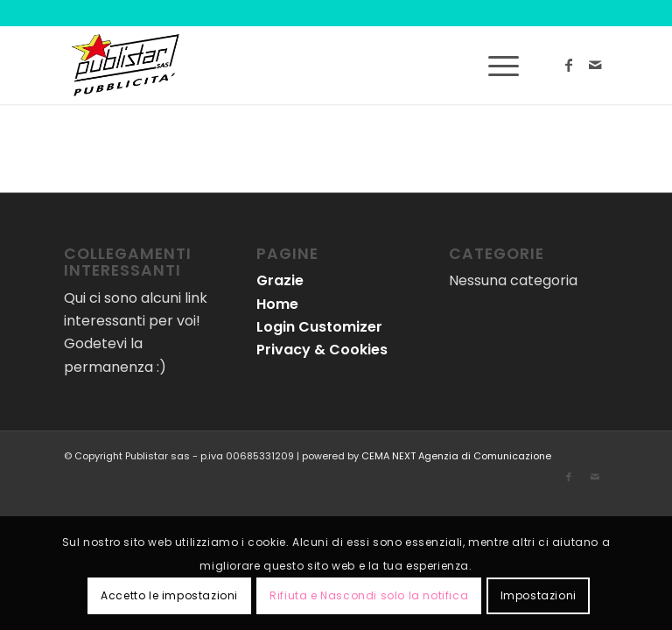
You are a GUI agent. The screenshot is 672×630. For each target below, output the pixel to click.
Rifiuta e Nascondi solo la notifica (369, 595)
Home (277, 304)
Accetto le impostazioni (169, 595)
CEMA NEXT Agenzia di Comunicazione (456, 456)
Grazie (280, 280)
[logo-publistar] (125, 65)
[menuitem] (495, 65)
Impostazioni (539, 595)
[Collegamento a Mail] (595, 65)
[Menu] (495, 65)
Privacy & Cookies (322, 350)
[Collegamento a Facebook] (569, 65)
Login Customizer (319, 327)
